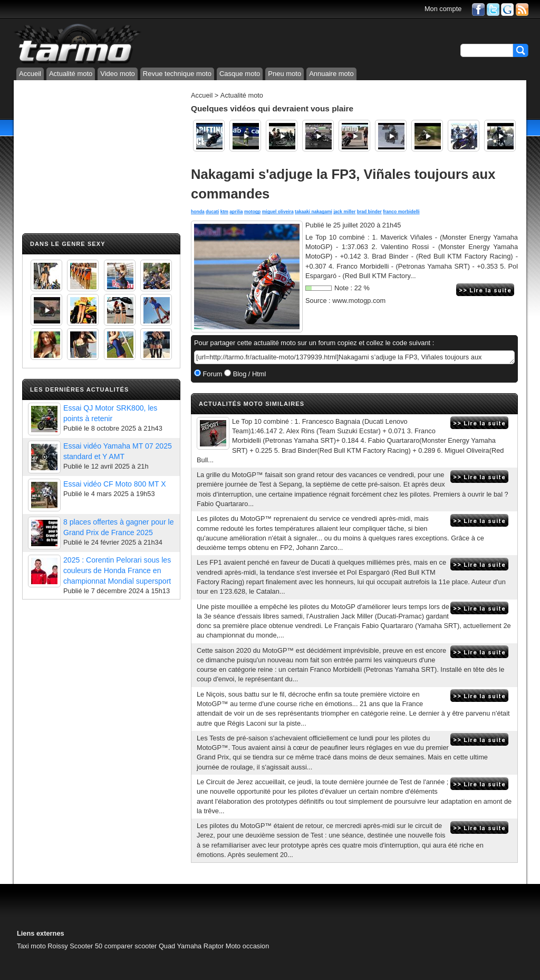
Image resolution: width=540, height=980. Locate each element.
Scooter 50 (86, 946)
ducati (212, 212)
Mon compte (443, 9)
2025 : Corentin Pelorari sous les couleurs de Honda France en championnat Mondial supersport (117, 570)
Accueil (30, 74)
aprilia (236, 212)
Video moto (118, 74)
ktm (224, 212)
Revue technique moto (177, 74)
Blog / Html (248, 374)
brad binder (369, 212)
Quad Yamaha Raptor (191, 946)
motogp (252, 212)
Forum (212, 374)
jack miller (344, 212)
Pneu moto (285, 74)
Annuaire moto (331, 74)
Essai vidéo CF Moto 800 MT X (115, 484)
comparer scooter (131, 946)
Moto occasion (248, 946)
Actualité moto (71, 74)
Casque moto (240, 74)
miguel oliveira (278, 212)
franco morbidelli (401, 212)
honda (198, 212)
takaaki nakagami (314, 212)
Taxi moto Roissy (42, 946)
